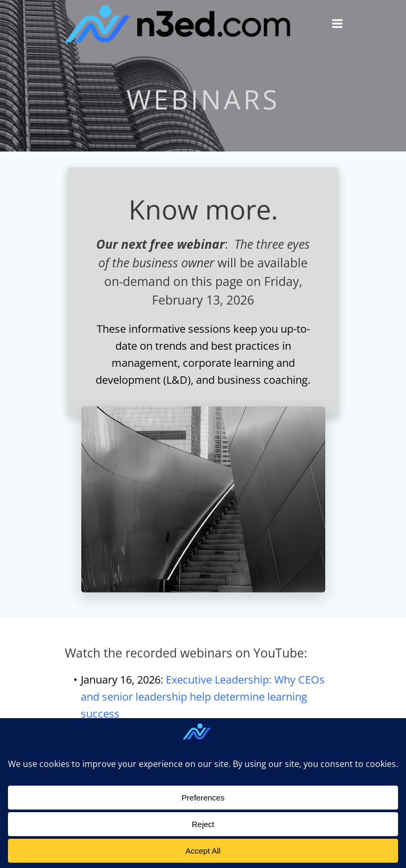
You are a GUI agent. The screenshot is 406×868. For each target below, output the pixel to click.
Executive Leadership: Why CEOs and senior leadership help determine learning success (203, 697)
